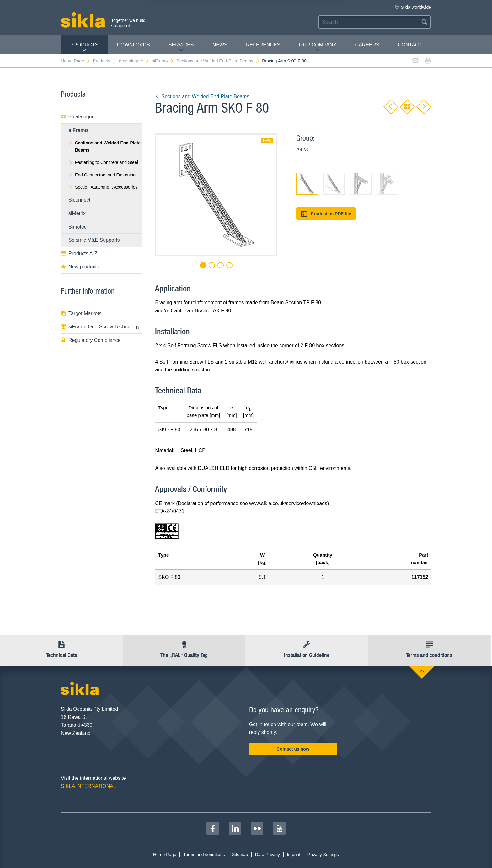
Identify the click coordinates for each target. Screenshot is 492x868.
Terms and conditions (204, 855)
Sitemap (240, 855)
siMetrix (77, 213)
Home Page (76, 61)
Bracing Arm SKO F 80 (284, 61)
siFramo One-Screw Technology (100, 327)
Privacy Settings (323, 855)
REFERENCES (263, 45)
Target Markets (81, 313)
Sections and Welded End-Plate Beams (218, 61)
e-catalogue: (134, 61)
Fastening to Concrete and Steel (103, 162)
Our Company (318, 47)
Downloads (134, 45)
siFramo (163, 61)
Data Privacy (267, 855)
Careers (367, 45)
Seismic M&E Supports (94, 240)
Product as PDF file (326, 214)
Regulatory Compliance (91, 340)
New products (80, 267)
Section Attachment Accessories (103, 187)
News (220, 45)
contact (410, 45)
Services (181, 47)
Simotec (78, 227)
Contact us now (293, 749)
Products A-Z (79, 253)
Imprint (294, 855)
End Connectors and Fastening (102, 175)
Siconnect (79, 200)
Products (84, 47)
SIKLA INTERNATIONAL (88, 786)
